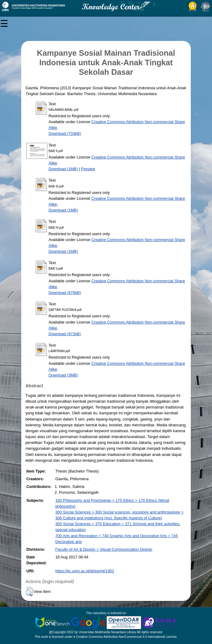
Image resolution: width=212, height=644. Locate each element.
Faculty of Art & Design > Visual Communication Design (104, 549)
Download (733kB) (65, 133)
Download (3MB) (63, 375)
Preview (88, 169)
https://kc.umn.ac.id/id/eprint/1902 (85, 571)
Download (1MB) (63, 169)
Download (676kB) (65, 293)
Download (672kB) (65, 334)
